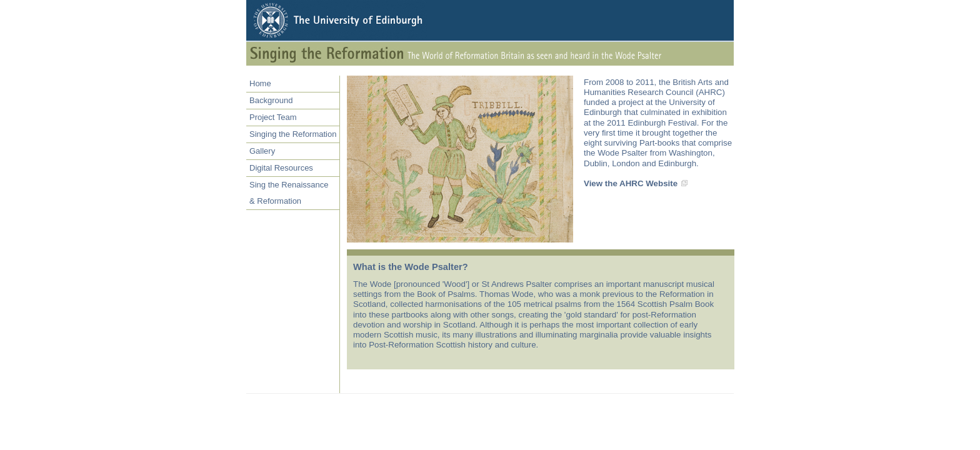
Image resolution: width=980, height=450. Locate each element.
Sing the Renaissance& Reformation (289, 193)
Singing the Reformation (293, 134)
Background (271, 100)
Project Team (273, 117)
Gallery (262, 151)
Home (260, 83)
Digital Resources (281, 168)
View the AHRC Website (631, 183)
